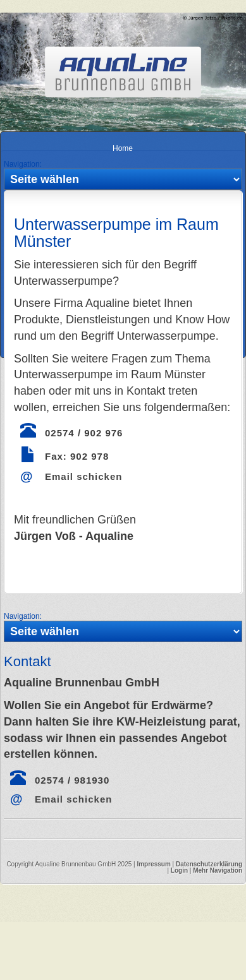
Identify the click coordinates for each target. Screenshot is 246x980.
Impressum (153, 864)
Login (179, 870)
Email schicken (83, 476)
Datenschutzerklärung (209, 864)
